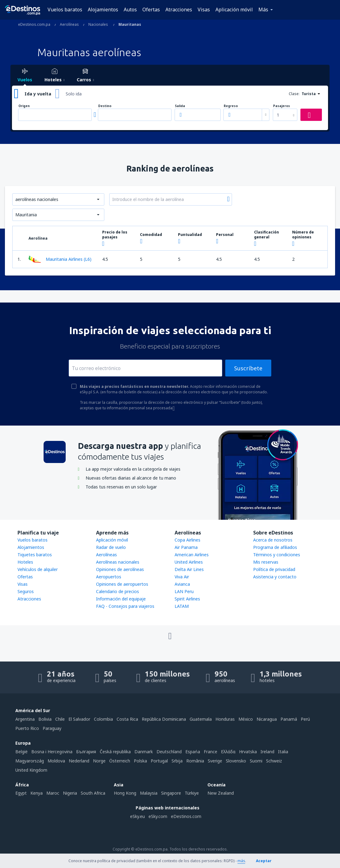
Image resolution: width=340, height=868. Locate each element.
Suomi (256, 761)
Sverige (215, 761)
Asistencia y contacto (275, 577)
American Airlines (192, 555)
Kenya (37, 793)
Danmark (144, 752)
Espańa (193, 752)
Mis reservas (266, 562)
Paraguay (52, 728)
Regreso (231, 106)
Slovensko (236, 761)
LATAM (182, 606)
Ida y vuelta (38, 94)
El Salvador (79, 719)
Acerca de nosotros (273, 540)
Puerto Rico (27, 728)
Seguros (26, 591)
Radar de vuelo (111, 547)
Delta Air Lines (189, 569)
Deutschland (169, 752)
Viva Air (182, 577)
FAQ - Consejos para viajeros (125, 606)
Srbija (177, 761)
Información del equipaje (121, 599)
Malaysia (149, 793)
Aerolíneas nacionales (118, 562)
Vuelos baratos (65, 10)
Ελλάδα (228, 752)
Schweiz (274, 761)
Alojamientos (103, 10)
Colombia (103, 719)
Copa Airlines (187, 540)
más (241, 861)
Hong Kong (125, 793)
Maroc (53, 793)
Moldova (56, 761)
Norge (99, 761)
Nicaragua (267, 719)
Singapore (171, 793)
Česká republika (115, 752)
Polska (140, 761)
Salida (180, 106)
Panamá (289, 719)
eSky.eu (137, 816)
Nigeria (70, 793)
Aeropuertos (109, 577)
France (211, 752)
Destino (105, 106)
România (195, 761)
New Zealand (221, 793)
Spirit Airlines (187, 599)
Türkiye (192, 793)
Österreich (120, 761)
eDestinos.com (186, 816)
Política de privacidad (274, 569)
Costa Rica (127, 719)
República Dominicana (164, 719)
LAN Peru (184, 591)
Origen (24, 106)
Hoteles (25, 562)
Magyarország (30, 761)
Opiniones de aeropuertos (122, 584)
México (246, 719)
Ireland (267, 752)
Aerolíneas (106, 555)
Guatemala (201, 719)
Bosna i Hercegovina (52, 752)
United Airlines (189, 562)
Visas (204, 10)
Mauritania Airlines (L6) (60, 259)
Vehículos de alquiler (38, 569)
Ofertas (151, 10)
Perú (305, 719)
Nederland (79, 761)
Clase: (294, 94)
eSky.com (158, 816)
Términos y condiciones (277, 555)
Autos (130, 10)
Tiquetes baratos (35, 555)
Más (263, 10)
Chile (60, 719)
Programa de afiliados (275, 547)
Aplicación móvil (234, 10)
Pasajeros (282, 106)
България (86, 752)
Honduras (225, 719)
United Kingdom (31, 770)
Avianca (182, 584)
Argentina (25, 719)
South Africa (93, 793)
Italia (283, 752)
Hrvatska (248, 752)
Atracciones (179, 10)
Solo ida (74, 94)
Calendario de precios (118, 591)
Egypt (21, 793)
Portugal (159, 761)
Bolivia (45, 719)
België (21, 752)
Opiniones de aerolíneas (120, 569)
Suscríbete (248, 368)
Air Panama (186, 547)
